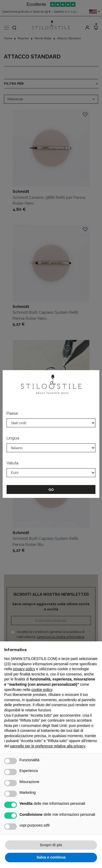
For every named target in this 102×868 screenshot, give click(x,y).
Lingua (13, 438)
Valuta (12, 463)
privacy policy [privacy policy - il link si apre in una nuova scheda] (24, 669)
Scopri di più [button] (51, 845)
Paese (12, 413)
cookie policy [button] (42, 690)
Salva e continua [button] (51, 857)
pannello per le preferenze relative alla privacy (48, 746)
